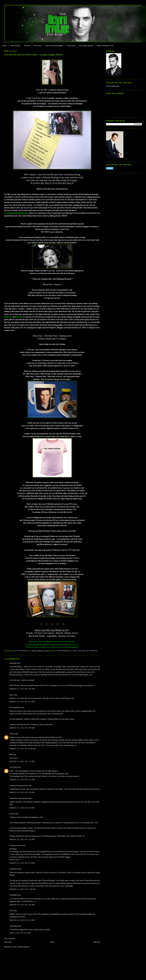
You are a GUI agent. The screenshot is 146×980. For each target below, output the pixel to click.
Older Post (97, 942)
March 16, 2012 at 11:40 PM (23, 889)
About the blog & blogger (54, 46)
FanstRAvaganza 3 (64, 651)
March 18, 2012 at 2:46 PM (22, 905)
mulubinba (13, 663)
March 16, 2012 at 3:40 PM (22, 808)
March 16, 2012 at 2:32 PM (22, 780)
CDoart (12, 734)
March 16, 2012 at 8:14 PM (22, 863)
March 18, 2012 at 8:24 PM (22, 920)
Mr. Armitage (92, 651)
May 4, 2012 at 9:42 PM (20, 933)
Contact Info (71, 46)
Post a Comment (10, 938)
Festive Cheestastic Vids (105, 46)
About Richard (15, 46)
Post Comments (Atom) (21, 947)
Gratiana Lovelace (16, 845)
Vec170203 (13, 767)
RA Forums (38, 46)
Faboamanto (14, 869)
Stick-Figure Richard (86, 46)
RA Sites (27, 46)
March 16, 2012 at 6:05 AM (22, 689)
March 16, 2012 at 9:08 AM (22, 728)
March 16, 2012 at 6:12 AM (22, 702)
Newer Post (8, 942)
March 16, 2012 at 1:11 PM (22, 762)
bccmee (12, 814)
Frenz (12, 911)
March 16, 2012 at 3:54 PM (22, 839)
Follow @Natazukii (113, 86)
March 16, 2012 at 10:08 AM (23, 749)
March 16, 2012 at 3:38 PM (22, 792)
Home (4, 46)
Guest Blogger (79, 651)
